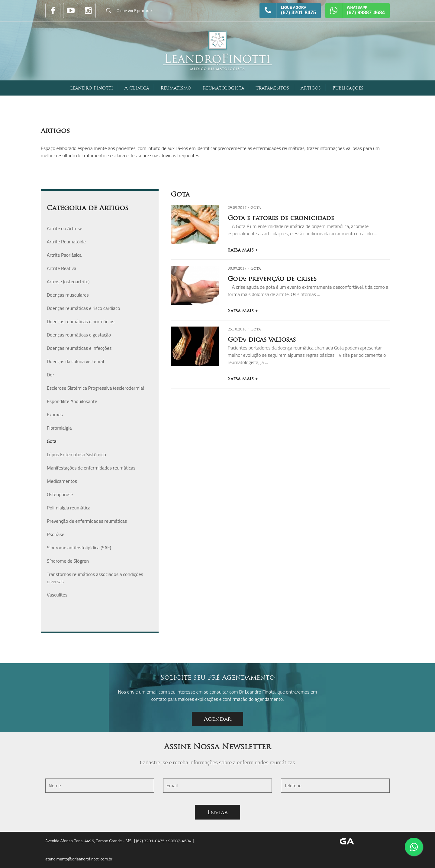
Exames (55, 414)
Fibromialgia (59, 428)
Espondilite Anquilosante (72, 401)
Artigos (311, 88)
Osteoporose (60, 494)
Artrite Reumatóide (66, 242)
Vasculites (57, 595)
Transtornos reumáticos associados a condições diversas (95, 578)
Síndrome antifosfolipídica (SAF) (79, 548)
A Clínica (137, 88)
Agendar (217, 719)
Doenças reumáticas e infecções (79, 348)
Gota (52, 441)
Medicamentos (62, 481)
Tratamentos (272, 88)
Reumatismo (176, 88)
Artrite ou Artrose (64, 228)
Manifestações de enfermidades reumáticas (91, 468)
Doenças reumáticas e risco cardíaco (83, 308)
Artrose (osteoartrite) (68, 281)
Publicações (348, 88)
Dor (50, 375)
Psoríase (56, 534)
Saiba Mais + (243, 250)
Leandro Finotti (92, 88)
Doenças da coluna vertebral (76, 361)
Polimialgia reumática (69, 508)
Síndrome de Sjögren (68, 561)
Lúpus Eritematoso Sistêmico (76, 454)
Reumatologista (223, 88)
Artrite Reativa (61, 268)
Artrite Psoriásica (64, 255)
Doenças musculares (68, 295)
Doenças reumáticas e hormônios (81, 321)
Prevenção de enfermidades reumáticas (87, 521)
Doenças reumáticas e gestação (79, 335)
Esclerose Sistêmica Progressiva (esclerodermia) (95, 388)
